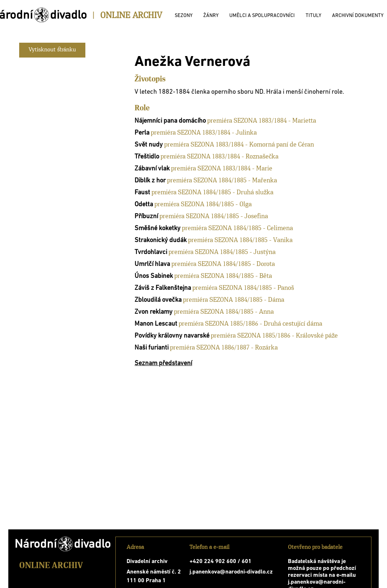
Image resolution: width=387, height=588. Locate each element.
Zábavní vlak (152, 169)
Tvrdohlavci (151, 252)
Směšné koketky (158, 229)
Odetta (144, 205)
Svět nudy (149, 145)
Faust (142, 193)
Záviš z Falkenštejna (163, 288)
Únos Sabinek (154, 276)
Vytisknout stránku (52, 50)
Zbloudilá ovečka (158, 300)
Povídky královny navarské (172, 336)
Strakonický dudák (161, 240)
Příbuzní (146, 217)
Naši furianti (152, 348)
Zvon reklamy (154, 312)
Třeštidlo (147, 157)
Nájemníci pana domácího (170, 121)
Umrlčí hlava (152, 264)
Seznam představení (163, 363)
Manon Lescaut (156, 324)
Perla (142, 133)
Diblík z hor (150, 181)
